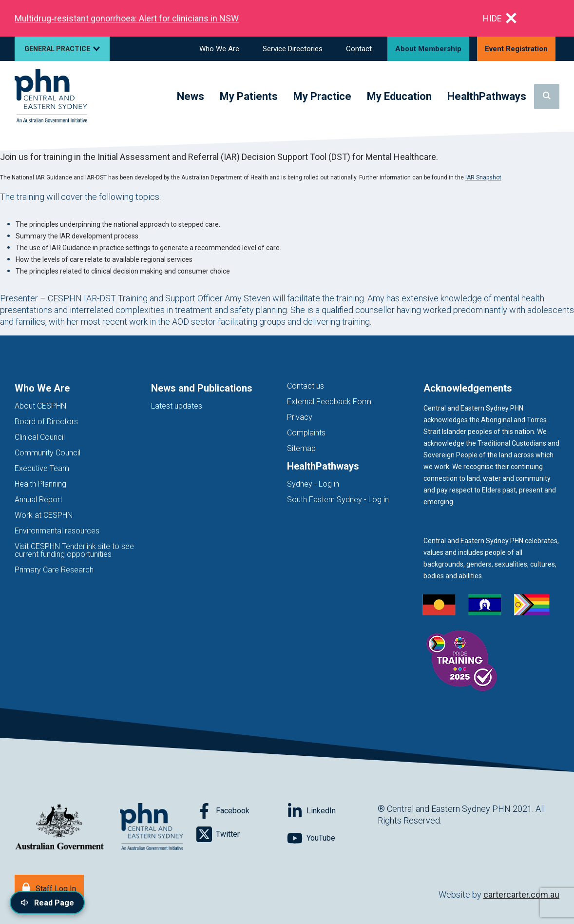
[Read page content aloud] (47, 903)
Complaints (306, 433)
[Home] (51, 96)
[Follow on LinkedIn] (332, 811)
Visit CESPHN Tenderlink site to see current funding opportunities (74, 550)
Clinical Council (40, 437)
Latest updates (177, 406)
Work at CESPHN (44, 515)
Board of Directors (46, 422)
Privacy (300, 417)
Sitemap (301, 448)
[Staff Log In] (49, 888)
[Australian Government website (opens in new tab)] (59, 827)
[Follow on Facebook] (242, 811)
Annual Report (38, 500)
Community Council (48, 453)
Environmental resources (57, 531)
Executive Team (42, 468)
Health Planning (40, 484)
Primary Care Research (54, 570)
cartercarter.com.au (521, 895)
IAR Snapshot (483, 177)
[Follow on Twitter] (242, 834)
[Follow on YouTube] (332, 838)
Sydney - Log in (313, 484)
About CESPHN (40, 406)
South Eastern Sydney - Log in (338, 500)
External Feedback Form (329, 402)
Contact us (306, 386)
